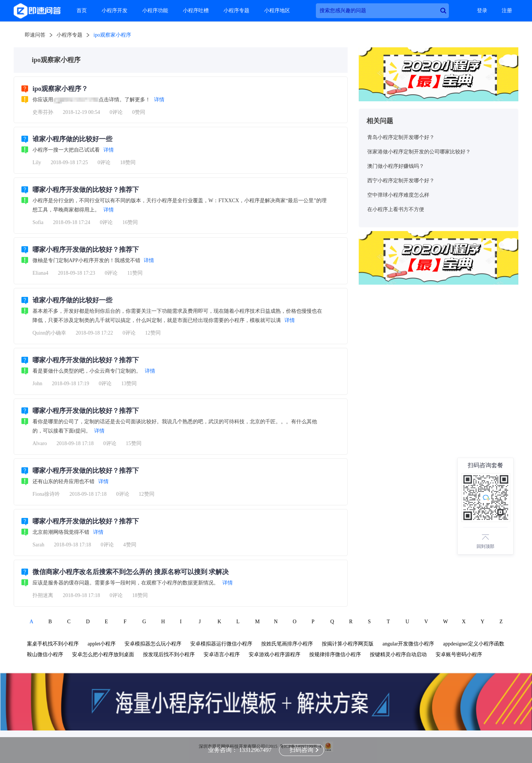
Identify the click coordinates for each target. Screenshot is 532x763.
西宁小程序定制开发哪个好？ (401, 181)
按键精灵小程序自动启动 (398, 655)
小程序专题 (236, 11)
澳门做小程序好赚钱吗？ (396, 166)
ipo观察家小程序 (112, 35)
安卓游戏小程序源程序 (274, 655)
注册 (507, 11)
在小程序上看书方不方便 (396, 209)
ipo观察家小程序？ (60, 89)
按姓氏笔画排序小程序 (287, 644)
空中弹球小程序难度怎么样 (398, 195)
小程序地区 (277, 11)
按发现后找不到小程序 (169, 655)
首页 (82, 11)
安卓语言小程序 (222, 655)
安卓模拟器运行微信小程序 (221, 644)
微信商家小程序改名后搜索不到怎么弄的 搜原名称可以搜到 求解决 (131, 572)
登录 (482, 11)
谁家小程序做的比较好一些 (72, 139)
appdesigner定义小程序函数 (474, 644)
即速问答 (35, 35)
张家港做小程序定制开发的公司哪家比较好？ (419, 152)
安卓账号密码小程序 (459, 655)
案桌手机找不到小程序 (53, 644)
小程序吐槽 (196, 11)
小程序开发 (115, 11)
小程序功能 (155, 11)
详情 (159, 100)
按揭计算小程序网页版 (348, 644)
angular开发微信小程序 (408, 644)
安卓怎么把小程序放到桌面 (103, 655)
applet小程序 (102, 644)
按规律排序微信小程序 (335, 655)
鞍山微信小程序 (45, 655)
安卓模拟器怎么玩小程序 (153, 644)
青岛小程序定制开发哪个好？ (401, 137)
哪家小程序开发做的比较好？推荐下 (86, 190)
